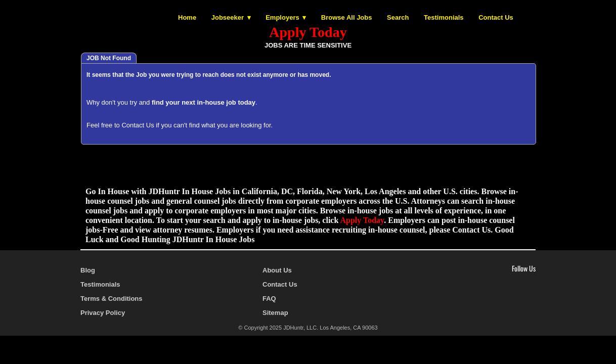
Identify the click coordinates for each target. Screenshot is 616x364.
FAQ (269, 299)
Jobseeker (228, 17)
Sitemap (275, 313)
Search (398, 17)
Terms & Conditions (112, 299)
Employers (282, 17)
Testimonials (444, 17)
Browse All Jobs (347, 17)
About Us (277, 270)
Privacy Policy (103, 313)
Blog (88, 270)
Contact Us (496, 17)
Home (187, 17)
